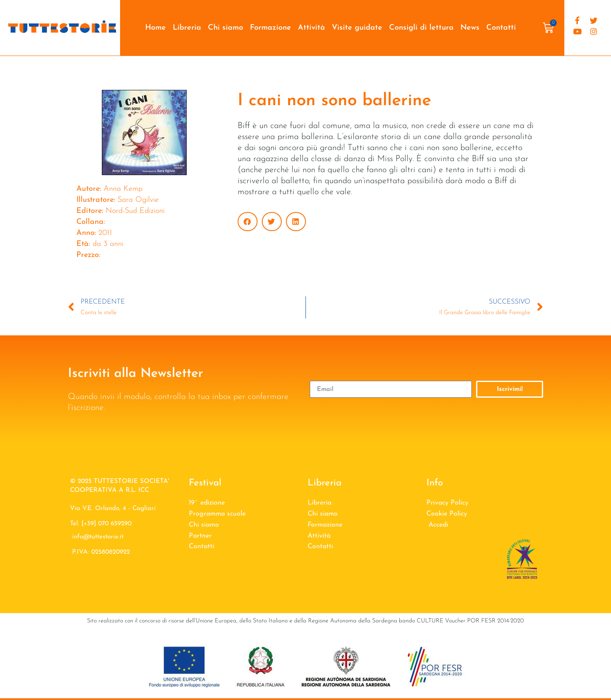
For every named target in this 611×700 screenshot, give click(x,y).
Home (156, 28)
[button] (248, 222)
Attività (311, 28)
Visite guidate (357, 28)
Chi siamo (226, 28)
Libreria (187, 28)
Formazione (270, 28)
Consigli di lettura (421, 28)
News (470, 28)
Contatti (501, 28)
